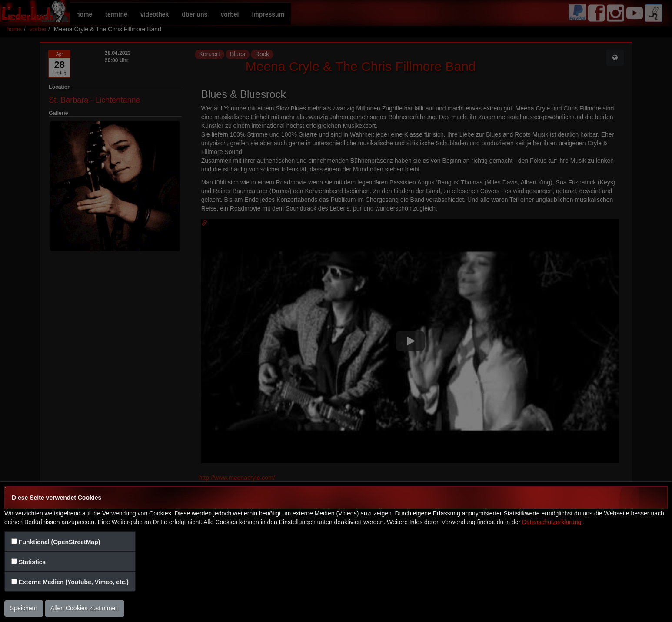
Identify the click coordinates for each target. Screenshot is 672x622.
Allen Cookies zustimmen (85, 608)
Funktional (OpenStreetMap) (59, 542)
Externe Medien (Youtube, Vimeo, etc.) (74, 582)
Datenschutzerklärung (552, 522)
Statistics (32, 562)
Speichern (24, 608)
